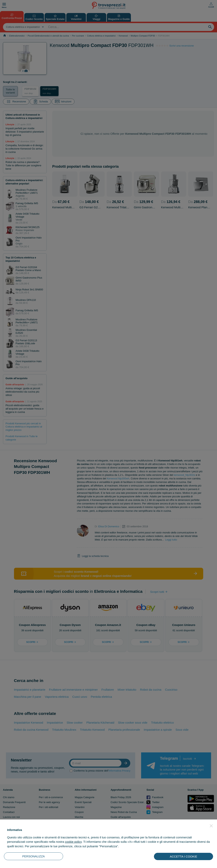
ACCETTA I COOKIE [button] (184, 856)
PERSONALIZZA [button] (34, 856)
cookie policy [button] (73, 842)
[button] (211, 826)
